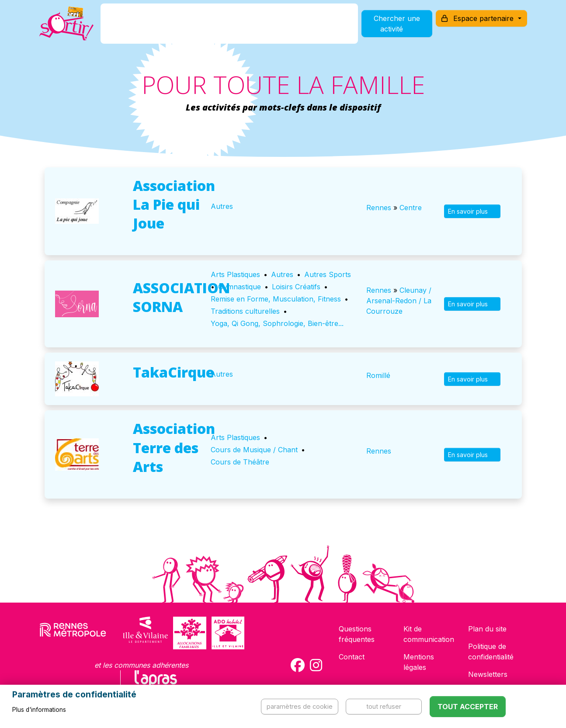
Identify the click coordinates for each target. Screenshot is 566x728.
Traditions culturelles (245, 311)
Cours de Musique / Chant (254, 450)
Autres (222, 206)
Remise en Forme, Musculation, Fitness (276, 299)
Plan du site (487, 629)
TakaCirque (174, 372)
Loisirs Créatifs (296, 287)
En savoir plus (472, 211)
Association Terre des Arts (174, 447)
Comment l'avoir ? (210, 28)
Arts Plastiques (235, 274)
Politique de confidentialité (491, 652)
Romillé (378, 375)
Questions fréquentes (357, 634)
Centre (411, 208)
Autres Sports (328, 274)
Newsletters (488, 674)
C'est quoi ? (144, 28)
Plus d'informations (39, 710)
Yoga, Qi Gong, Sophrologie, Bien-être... (277, 323)
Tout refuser (384, 706)
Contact (352, 657)
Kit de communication (429, 634)
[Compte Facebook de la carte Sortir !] (298, 665)
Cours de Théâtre (240, 462)
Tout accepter (468, 707)
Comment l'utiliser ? (292, 28)
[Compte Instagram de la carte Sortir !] (316, 665)
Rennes (379, 208)
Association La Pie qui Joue (174, 204)
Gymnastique (240, 287)
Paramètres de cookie (300, 706)
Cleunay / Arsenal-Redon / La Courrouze (399, 301)
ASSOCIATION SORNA (181, 297)
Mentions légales (419, 662)
